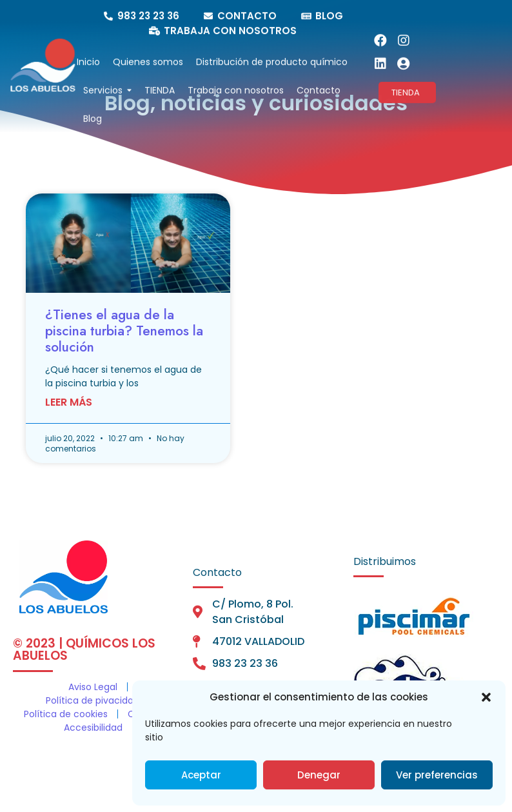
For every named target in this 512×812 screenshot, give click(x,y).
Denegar (319, 775)
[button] (486, 697)
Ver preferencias (437, 775)
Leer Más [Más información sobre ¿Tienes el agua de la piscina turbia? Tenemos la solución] (69, 402)
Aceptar (201, 775)
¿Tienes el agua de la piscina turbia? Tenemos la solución (124, 331)
